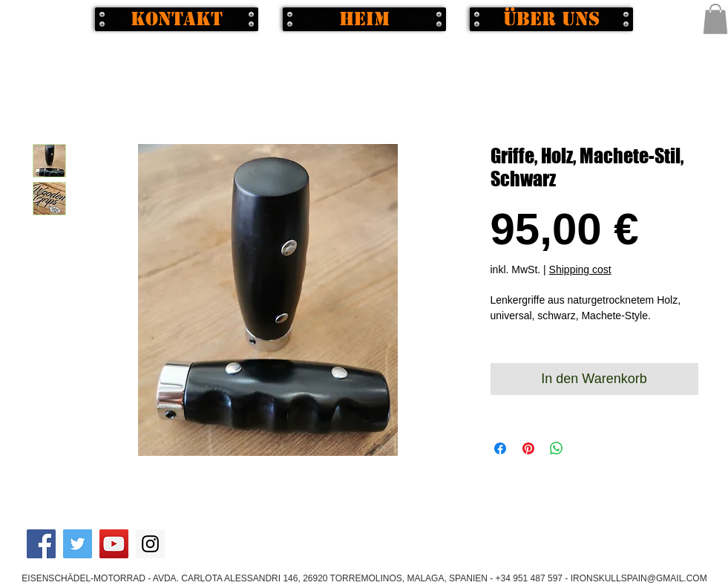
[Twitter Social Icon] (78, 544)
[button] (715, 19)
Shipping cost (580, 269)
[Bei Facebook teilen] (500, 448)
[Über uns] (551, 19)
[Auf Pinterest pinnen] (528, 448)
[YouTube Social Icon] (114, 544)
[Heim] (364, 19)
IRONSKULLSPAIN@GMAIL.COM (639, 578)
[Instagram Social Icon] (150, 544)
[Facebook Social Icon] (41, 544)
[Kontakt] (177, 19)
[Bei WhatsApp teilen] (557, 448)
